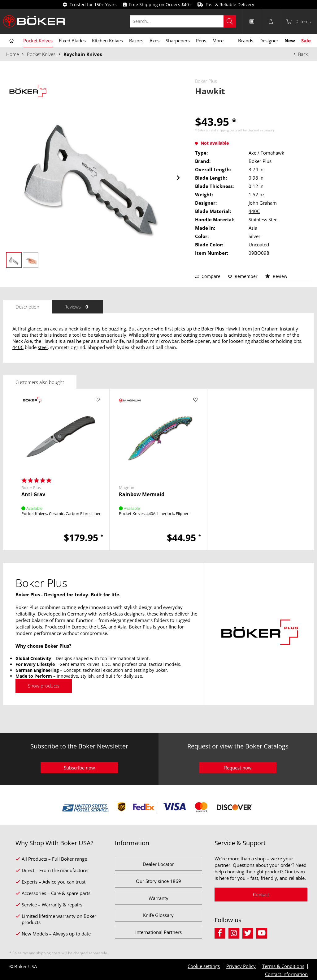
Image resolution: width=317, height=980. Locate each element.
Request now (238, 768)
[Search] (230, 21)
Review (276, 276)
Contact (261, 894)
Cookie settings (204, 966)
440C (254, 211)
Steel (274, 219)
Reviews (77, 307)
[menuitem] (186, 21)
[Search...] (183, 21)
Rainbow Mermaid (142, 494)
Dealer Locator (158, 864)
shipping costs (227, 130)
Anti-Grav (33, 494)
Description (27, 307)
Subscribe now (79, 768)
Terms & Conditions (283, 966)
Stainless (258, 219)
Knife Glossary (158, 915)
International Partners (158, 932)
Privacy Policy (241, 966)
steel (43, 347)
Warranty (158, 898)
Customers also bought (40, 382)
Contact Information (286, 974)
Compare (208, 276)
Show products (44, 686)
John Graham (263, 203)
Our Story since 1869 (158, 881)
